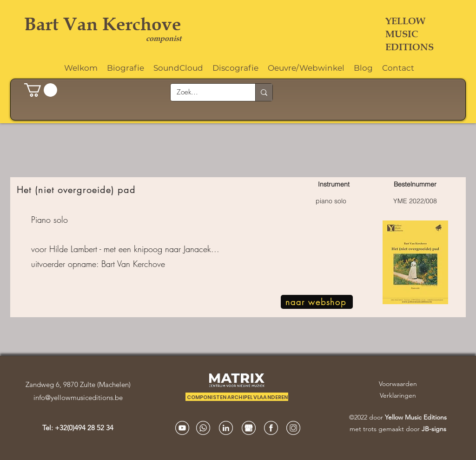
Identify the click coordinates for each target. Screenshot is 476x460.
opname (82, 264)
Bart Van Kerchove (103, 24)
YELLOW (405, 21)
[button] (41, 90)
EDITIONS (410, 47)
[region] (238, 247)
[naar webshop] (317, 302)
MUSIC (402, 34)
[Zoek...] (206, 92)
